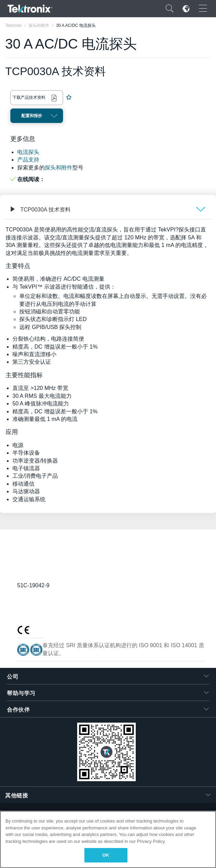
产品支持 (28, 160)
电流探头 (28, 152)
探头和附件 (59, 168)
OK (106, 855)
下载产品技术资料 (29, 97)
